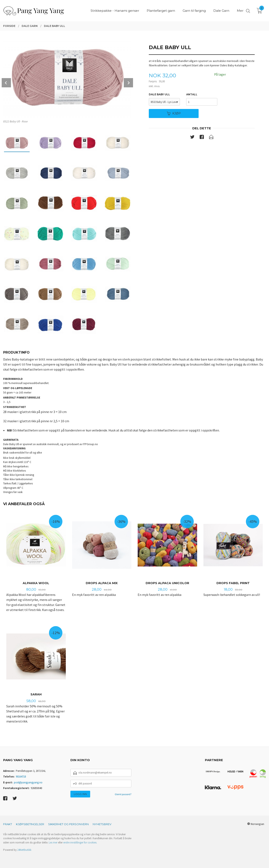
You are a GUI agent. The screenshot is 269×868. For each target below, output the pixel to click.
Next (128, 83)
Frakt (8, 824)
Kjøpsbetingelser (30, 824)
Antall (192, 94)
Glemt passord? (123, 794)
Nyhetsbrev (102, 824)
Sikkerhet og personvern (68, 824)
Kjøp (174, 113)
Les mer (53, 842)
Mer (240, 11)
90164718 (21, 777)
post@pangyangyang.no (28, 782)
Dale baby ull (159, 94)
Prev (6, 83)
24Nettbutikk (24, 850)
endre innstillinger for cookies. (80, 842)
